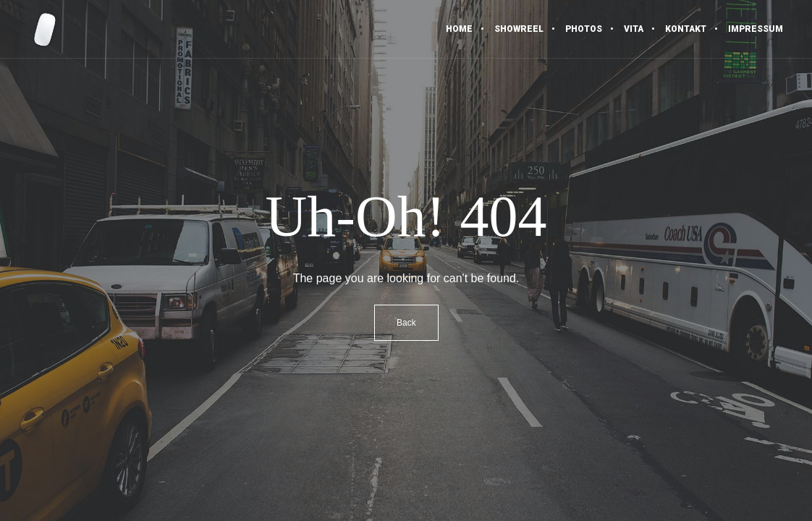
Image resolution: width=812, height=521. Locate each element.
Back (406, 323)
